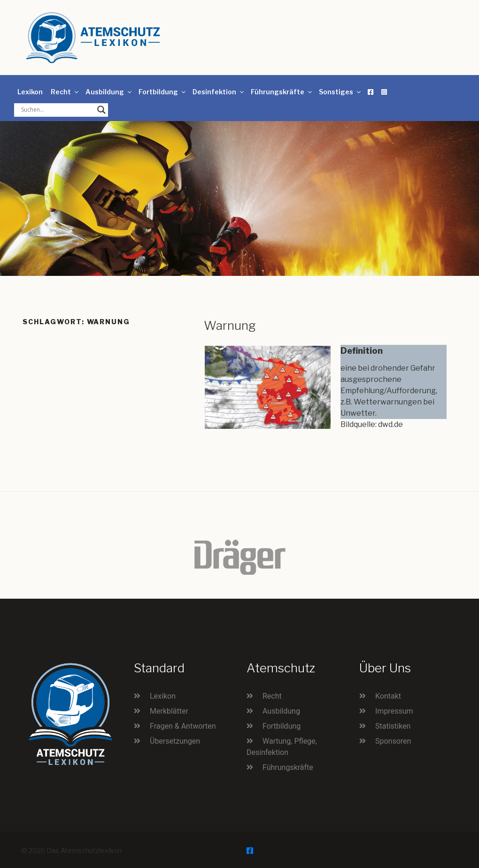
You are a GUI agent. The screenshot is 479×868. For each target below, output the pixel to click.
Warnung (230, 325)
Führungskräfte (282, 92)
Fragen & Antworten (183, 726)
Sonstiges (340, 92)
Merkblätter (169, 711)
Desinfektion (219, 92)
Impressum (394, 711)
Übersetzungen (175, 741)
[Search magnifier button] (101, 110)
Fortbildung (163, 92)
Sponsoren (393, 741)
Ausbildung (109, 92)
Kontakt (388, 696)
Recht (65, 92)
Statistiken (393, 726)
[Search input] (57, 110)
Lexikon (30, 92)
